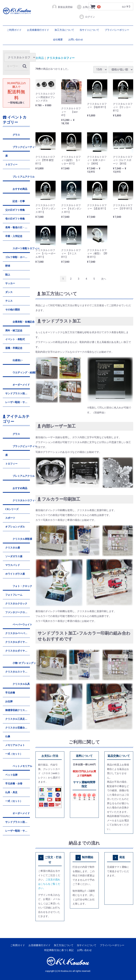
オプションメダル (15, 527)
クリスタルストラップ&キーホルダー (18, 672)
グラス (16, 135)
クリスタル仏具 (21, 684)
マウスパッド (13, 565)
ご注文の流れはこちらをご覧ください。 (49, 884)
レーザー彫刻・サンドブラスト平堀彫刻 (18, 402)
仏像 (8, 737)
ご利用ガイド (14, 30)
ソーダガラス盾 (14, 557)
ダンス (9, 292)
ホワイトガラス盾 (15, 574)
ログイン (87, 17)
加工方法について (64, 30)
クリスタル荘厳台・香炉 (18, 728)
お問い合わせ (76, 40)
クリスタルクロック (16, 604)
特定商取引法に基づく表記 (59, 950)
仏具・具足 (11, 793)
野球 (8, 266)
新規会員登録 (62, 7)
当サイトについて (89, 30)
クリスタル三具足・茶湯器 (18, 719)
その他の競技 (13, 310)
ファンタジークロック (17, 613)
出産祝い (17, 360)
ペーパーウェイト (21, 625)
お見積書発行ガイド (38, 30)
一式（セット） (14, 754)
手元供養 (10, 693)
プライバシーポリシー (117, 30)
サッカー (10, 283)
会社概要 (58, 40)
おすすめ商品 (20, 189)
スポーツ (10, 518)
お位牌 (9, 702)
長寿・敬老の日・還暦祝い (18, 227)
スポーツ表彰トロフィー (21, 248)
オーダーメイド (21, 385)
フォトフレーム (14, 595)
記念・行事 (19, 201)
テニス (9, 301)
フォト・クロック (21, 586)
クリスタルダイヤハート (18, 651)
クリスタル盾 (13, 548)
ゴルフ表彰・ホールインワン (18, 257)
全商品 (40, 58)
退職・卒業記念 (14, 348)
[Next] (104, 279)
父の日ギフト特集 (15, 210)
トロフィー (11, 165)
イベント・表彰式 (15, 339)
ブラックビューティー (21, 147)
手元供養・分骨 (14, 784)
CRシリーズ (12, 509)
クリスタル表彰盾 (21, 539)
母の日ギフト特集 (15, 219)
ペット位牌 (11, 775)
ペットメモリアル (21, 766)
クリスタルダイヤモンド (18, 642)
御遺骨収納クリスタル (17, 710)
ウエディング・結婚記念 (21, 373)
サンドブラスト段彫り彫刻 (18, 394)
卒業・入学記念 (14, 236)
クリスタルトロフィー (21, 501)
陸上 (8, 275)
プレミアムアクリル (21, 177)
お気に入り (86, 7)
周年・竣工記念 (14, 331)
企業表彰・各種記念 (21, 322)
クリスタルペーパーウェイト (18, 633)
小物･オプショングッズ (21, 663)
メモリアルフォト (15, 745)
